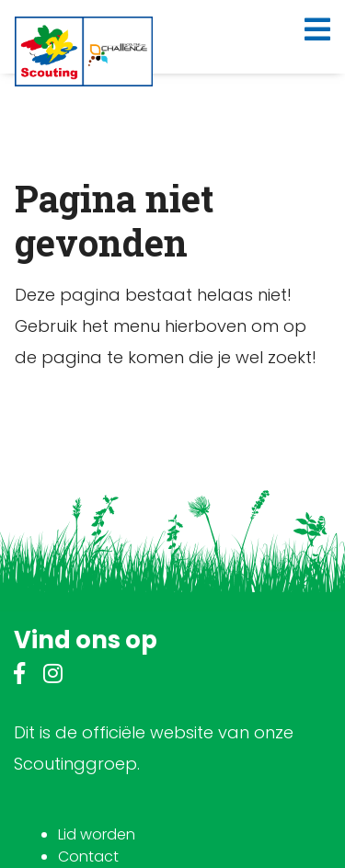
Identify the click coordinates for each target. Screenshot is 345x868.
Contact (88, 857)
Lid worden (97, 834)
